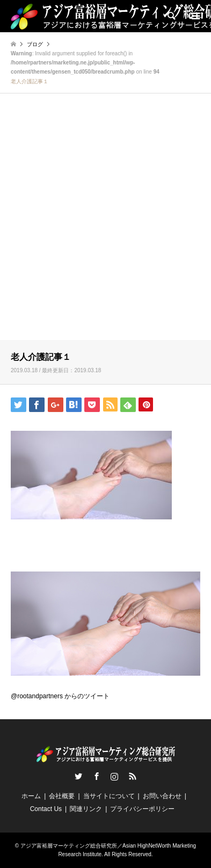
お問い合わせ (162, 796)
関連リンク (86, 809)
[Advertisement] (105, 226)
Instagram (114, 776)
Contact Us (46, 809)
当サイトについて (109, 796)
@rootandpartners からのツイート (60, 696)
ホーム (31, 796)
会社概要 (62, 796)
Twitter (78, 776)
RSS (133, 776)
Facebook (97, 776)
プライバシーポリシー (142, 809)
